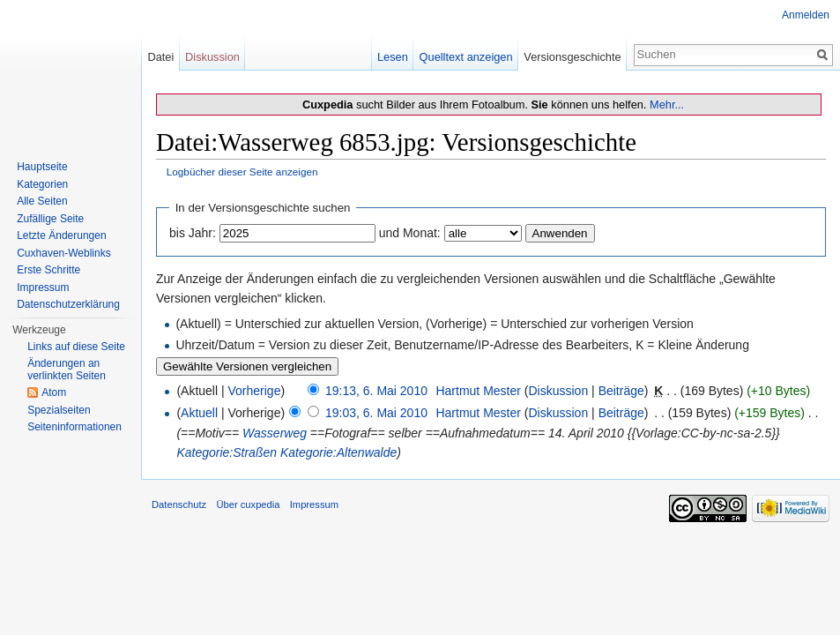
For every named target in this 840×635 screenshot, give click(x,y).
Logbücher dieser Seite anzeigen (242, 172)
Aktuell (199, 413)
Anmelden (806, 15)
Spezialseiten (59, 410)
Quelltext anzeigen (466, 57)
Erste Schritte (48, 270)
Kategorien (42, 184)
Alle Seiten (42, 201)
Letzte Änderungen (61, 235)
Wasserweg (275, 433)
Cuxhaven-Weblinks (64, 253)
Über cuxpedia (248, 504)
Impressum (43, 288)
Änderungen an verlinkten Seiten (67, 370)
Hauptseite (42, 167)
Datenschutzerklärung (68, 304)
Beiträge (621, 391)
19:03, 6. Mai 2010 (376, 413)
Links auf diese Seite (76, 347)
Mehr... (667, 105)
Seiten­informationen (74, 427)
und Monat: (410, 233)
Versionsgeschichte (572, 57)
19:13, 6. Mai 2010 (376, 391)
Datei (160, 57)
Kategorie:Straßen (227, 452)
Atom (54, 392)
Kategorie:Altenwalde (338, 452)
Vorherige (255, 391)
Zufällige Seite (50, 219)
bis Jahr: (193, 233)
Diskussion (559, 391)
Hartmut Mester (478, 391)
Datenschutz (179, 504)
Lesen (393, 57)
